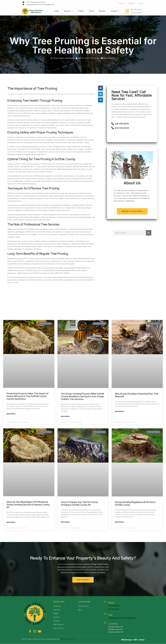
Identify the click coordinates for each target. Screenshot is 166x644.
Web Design (126, 640)
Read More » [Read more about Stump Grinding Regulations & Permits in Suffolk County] (120, 522)
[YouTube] (40, 631)
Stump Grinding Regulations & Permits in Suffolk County (135, 503)
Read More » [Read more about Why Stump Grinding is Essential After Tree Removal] (120, 411)
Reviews (102, 11)
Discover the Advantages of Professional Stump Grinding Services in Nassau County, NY (28, 505)
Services (67, 11)
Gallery (80, 11)
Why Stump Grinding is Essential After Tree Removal (137, 395)
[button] (101, 88)
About (90, 11)
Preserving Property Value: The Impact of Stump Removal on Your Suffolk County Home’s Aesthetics (27, 396)
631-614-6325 (115, 609)
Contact (115, 11)
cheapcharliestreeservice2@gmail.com (124, 618)
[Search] (149, 233)
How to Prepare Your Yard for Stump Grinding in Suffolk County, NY (79, 503)
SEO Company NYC (67, 639)
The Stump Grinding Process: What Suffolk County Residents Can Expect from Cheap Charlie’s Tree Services (82, 396)
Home (55, 11)
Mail (111, 615)
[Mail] (106, 614)
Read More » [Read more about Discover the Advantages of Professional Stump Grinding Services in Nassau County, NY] (11, 522)
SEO (135, 640)
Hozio (142, 640)
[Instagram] (35, 631)
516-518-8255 (115, 606)
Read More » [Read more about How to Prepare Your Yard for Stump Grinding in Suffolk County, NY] (66, 522)
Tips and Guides (109, 58)
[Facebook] (30, 631)
